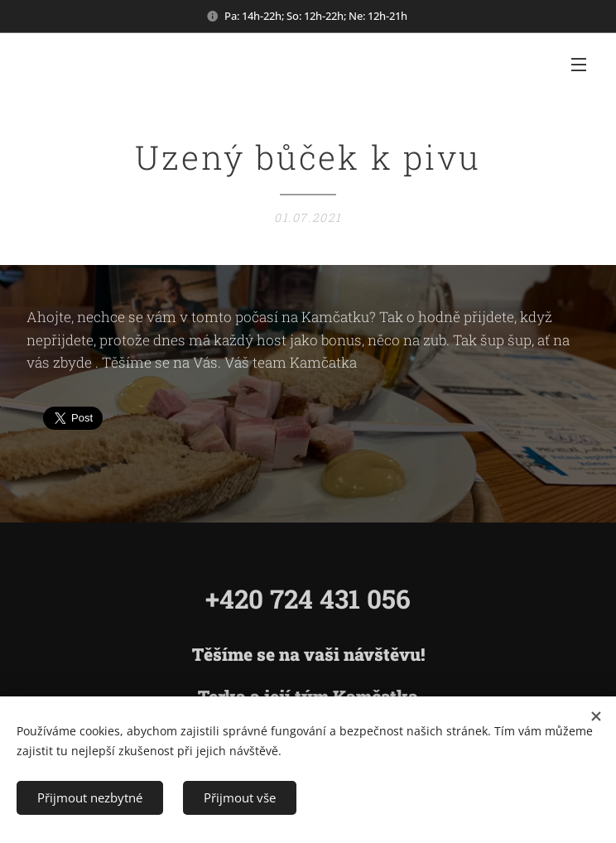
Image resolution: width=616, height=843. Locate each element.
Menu (579, 65)
